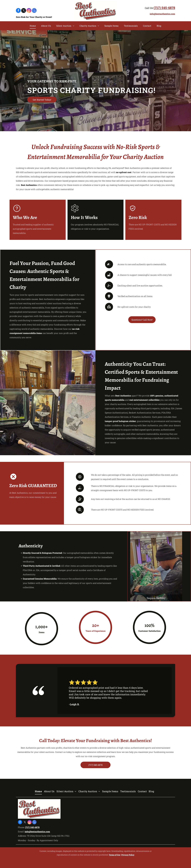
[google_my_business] (34, 11)
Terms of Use (114, 855)
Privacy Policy (128, 855)
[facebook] (18, 11)
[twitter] (24, 11)
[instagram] (29, 11)
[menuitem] (33, 26)
